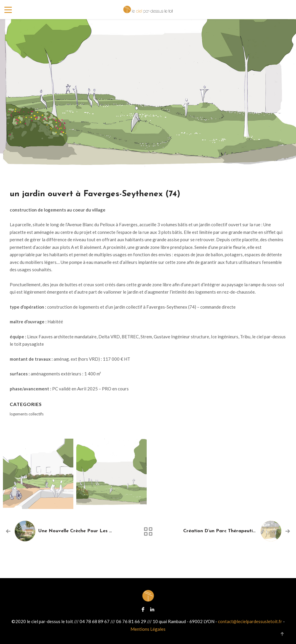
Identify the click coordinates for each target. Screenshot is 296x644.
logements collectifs (27, 414)
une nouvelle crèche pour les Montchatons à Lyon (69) (103, 531)
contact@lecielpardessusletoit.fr (250, 621)
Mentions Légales (148, 629)
